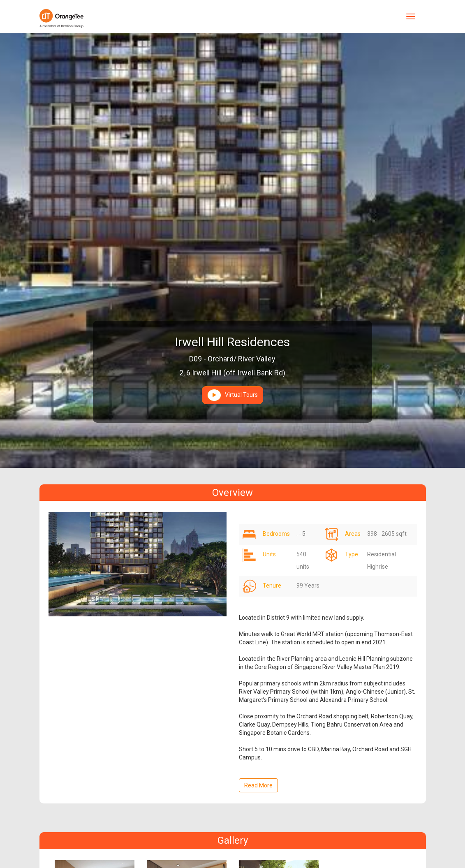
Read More (258, 785)
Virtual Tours (232, 395)
